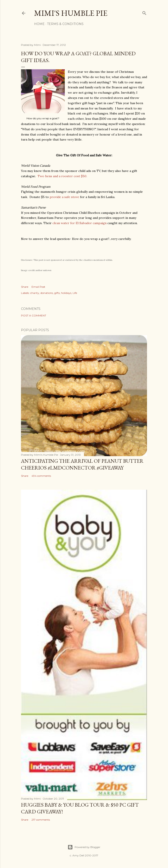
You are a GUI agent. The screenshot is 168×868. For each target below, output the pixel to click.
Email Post (38, 287)
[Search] (144, 12)
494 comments (41, 476)
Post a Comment (34, 315)
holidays (66, 293)
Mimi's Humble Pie (71, 13)
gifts (57, 293)
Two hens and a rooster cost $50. (62, 176)
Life (75, 293)
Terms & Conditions (65, 24)
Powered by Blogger (84, 847)
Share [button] (25, 287)
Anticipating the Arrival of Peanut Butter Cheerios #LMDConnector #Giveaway (82, 464)
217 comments (41, 820)
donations (47, 293)
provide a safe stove (64, 197)
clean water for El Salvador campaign (80, 223)
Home (39, 24)
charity (35, 293)
